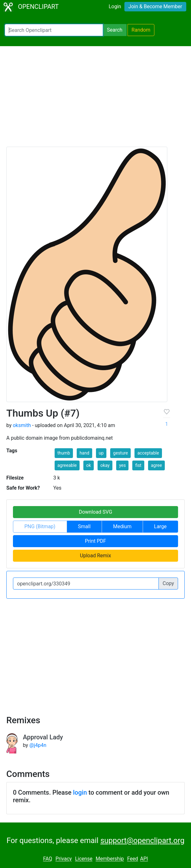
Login (115, 6)
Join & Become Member (155, 6)
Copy (168, 583)
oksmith (22, 425)
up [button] (101, 453)
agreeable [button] (67, 465)
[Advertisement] (95, 99)
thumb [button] (64, 453)
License (84, 859)
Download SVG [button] (96, 512)
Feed (133, 859)
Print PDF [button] (95, 541)
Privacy (64, 859)
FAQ (48, 859)
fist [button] (138, 465)
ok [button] (89, 465)
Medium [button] (122, 526)
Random (141, 30)
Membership (110, 859)
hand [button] (84, 453)
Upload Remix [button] (95, 556)
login (80, 792)
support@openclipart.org (142, 840)
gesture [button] (120, 453)
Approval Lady (43, 737)
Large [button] (160, 526)
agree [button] (156, 465)
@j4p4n (38, 745)
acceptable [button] (148, 453)
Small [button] (84, 526)
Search (114, 30)
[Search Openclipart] (54, 30)
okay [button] (105, 465)
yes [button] (122, 465)
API (144, 859)
